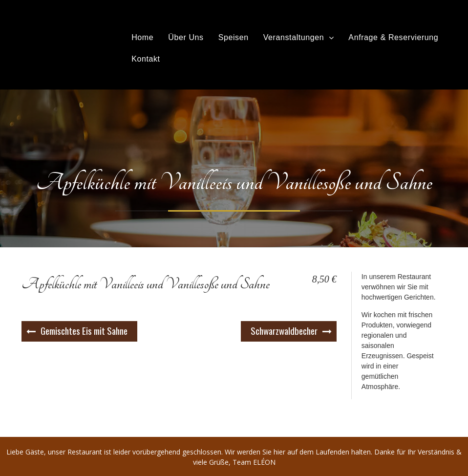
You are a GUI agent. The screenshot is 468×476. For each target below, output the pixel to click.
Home (142, 37)
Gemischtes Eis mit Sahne (84, 330)
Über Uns (186, 37)
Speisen (234, 37)
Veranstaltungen (294, 37)
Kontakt (146, 59)
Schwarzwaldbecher (284, 330)
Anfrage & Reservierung (393, 37)
